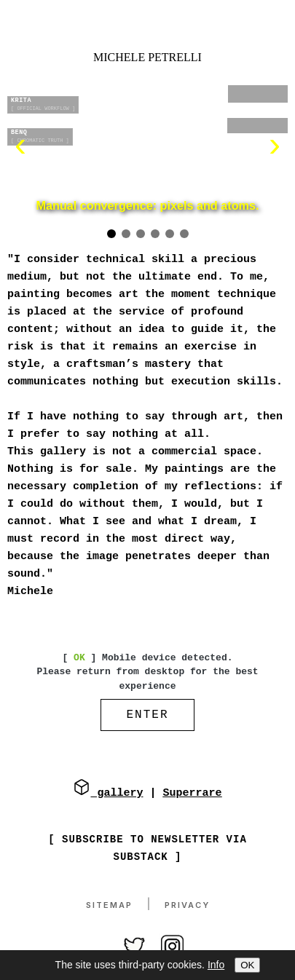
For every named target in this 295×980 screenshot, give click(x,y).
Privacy (187, 906)
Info (216, 965)
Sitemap (109, 906)
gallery (108, 794)
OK (247, 965)
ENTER (147, 716)
